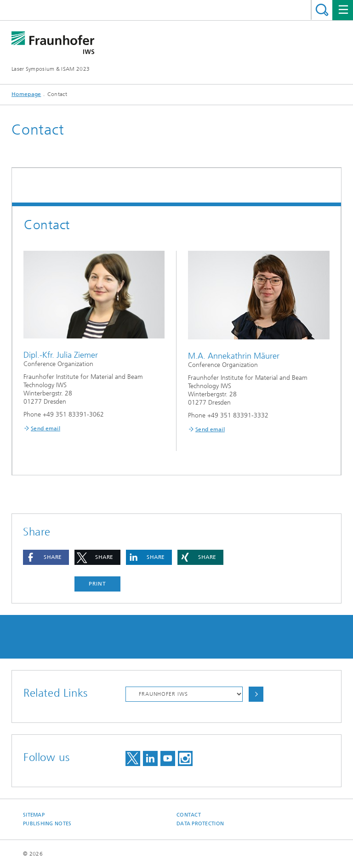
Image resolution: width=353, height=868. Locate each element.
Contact (189, 815)
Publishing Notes (47, 824)
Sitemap (34, 815)
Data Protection (200, 824)
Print (97, 584)
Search (322, 10)
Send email (46, 428)
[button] (46, 557)
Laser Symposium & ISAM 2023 (51, 69)
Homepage (26, 94)
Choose (256, 694)
